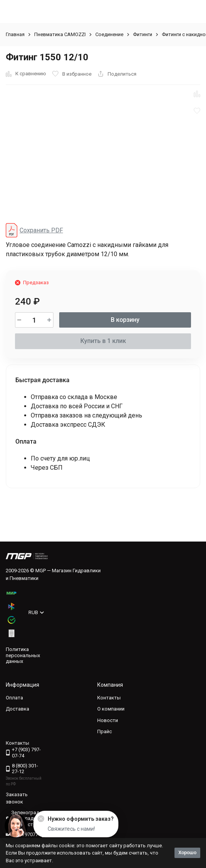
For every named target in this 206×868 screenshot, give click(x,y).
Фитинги (143, 34)
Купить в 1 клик (103, 341)
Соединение (109, 34)
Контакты (109, 698)
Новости (108, 720)
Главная (15, 34)
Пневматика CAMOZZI (60, 34)
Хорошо (187, 852)
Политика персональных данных (23, 655)
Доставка (17, 709)
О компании (111, 709)
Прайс (105, 731)
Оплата (14, 698)
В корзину (125, 320)
